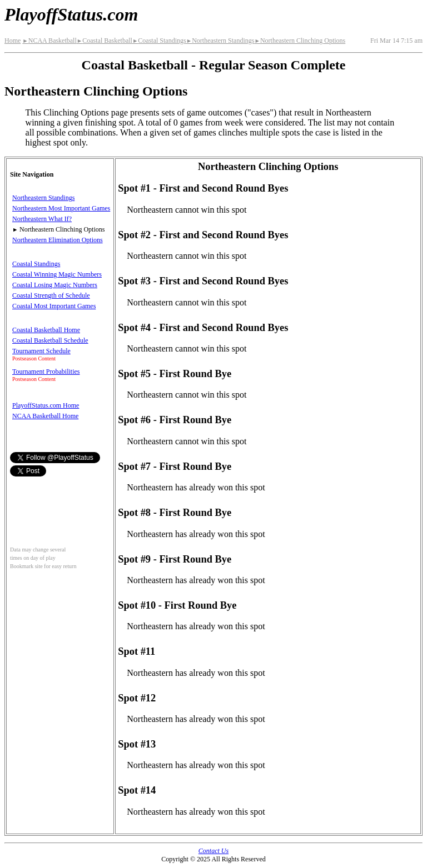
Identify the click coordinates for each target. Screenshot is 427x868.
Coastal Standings (159, 41)
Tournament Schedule (41, 351)
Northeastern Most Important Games (61, 208)
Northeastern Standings (220, 41)
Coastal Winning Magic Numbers (57, 274)
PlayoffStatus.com (71, 14)
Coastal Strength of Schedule (51, 295)
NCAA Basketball (49, 41)
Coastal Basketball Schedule (50, 340)
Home (13, 41)
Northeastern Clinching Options (300, 41)
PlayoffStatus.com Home (46, 405)
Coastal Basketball (105, 41)
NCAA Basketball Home (45, 416)
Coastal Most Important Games (54, 306)
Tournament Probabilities (46, 372)
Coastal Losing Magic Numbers (55, 285)
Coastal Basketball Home (46, 330)
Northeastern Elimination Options (58, 240)
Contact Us (213, 851)
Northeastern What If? (42, 219)
